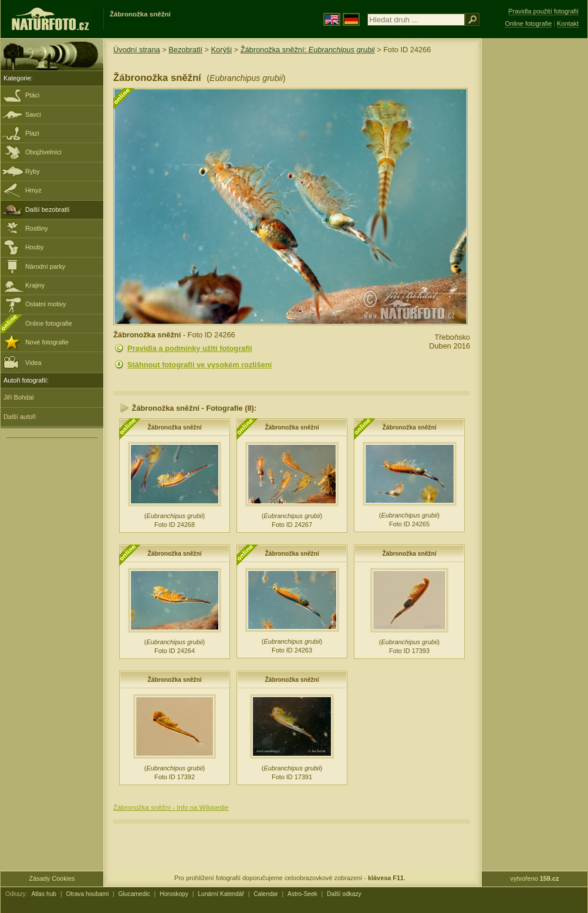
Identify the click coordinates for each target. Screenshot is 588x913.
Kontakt (568, 23)
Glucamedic (134, 894)
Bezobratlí (185, 50)
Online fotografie (49, 323)
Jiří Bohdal (18, 397)
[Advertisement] (535, 226)
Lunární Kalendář (221, 894)
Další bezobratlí (48, 209)
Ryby (33, 171)
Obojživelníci (43, 152)
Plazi (32, 133)
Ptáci (32, 95)
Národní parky (45, 266)
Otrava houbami (87, 894)
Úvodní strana (137, 50)
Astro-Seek (303, 894)
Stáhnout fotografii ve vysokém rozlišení (200, 365)
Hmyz (33, 190)
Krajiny (35, 285)
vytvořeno (535, 878)
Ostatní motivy (46, 304)
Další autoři (20, 417)
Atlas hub (44, 894)
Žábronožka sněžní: (308, 50)
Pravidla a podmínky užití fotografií (190, 348)
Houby (34, 247)
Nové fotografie (47, 342)
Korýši (221, 50)
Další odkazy (344, 894)
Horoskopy (174, 894)
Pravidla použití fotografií (543, 11)
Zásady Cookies (52, 878)
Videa (23, 362)
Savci (33, 114)
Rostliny (37, 228)
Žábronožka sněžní (174, 427)
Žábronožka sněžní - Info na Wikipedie (171, 807)
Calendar (266, 894)
